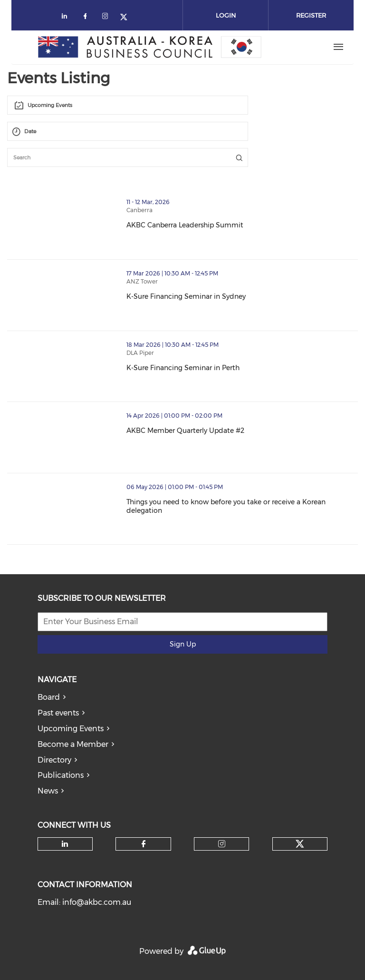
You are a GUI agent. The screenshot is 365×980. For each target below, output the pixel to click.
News (48, 791)
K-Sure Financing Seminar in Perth (224, 368)
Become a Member (73, 744)
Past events (58, 713)
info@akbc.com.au (97, 902)
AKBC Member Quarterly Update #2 (227, 431)
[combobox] (128, 105)
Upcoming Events (71, 729)
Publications (61, 775)
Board (49, 697)
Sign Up (183, 644)
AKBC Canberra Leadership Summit (226, 225)
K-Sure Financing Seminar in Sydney (227, 296)
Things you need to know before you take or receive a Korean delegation (242, 506)
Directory (54, 760)
